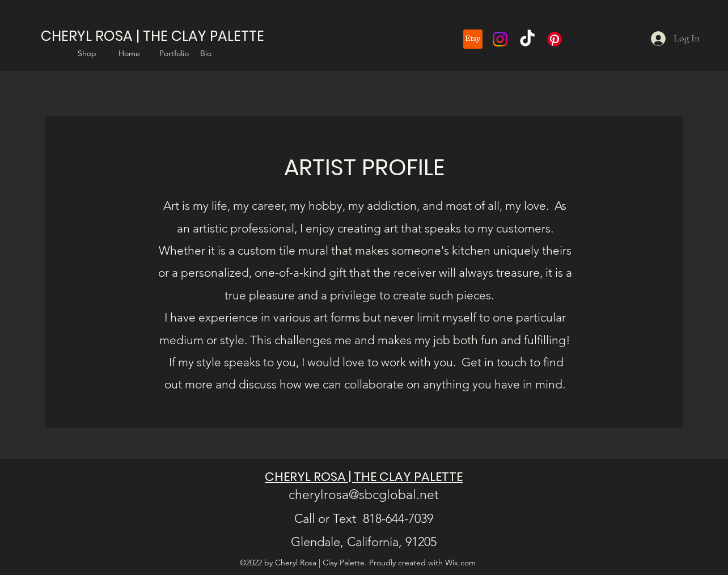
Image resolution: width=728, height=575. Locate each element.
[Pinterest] (555, 39)
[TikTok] (527, 39)
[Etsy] (473, 39)
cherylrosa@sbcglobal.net (364, 495)
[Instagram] (500, 39)
